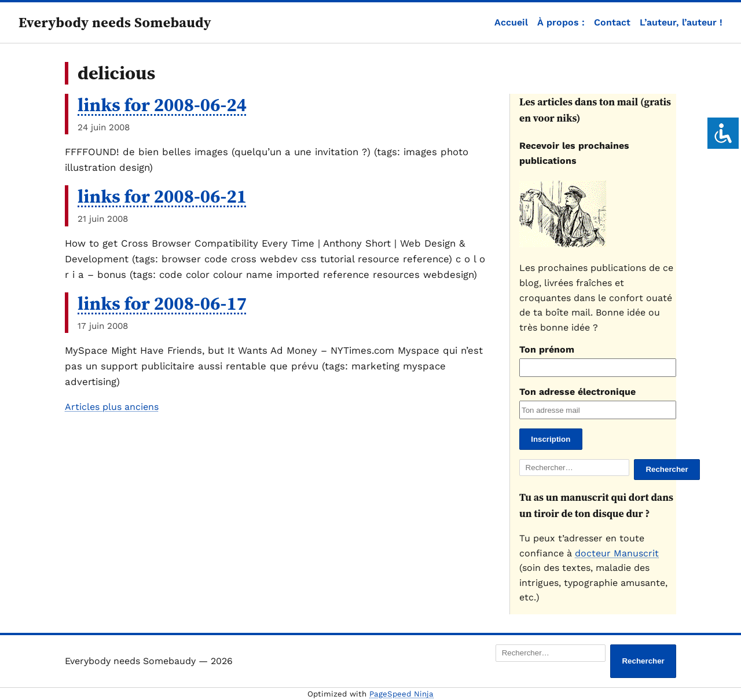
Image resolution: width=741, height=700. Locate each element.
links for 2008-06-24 (162, 105)
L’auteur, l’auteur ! (681, 22)
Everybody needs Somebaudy (115, 22)
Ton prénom (547, 349)
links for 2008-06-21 (162, 196)
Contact (612, 22)
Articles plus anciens (112, 407)
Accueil (511, 22)
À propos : (561, 22)
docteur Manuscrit (617, 553)
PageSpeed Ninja (401, 694)
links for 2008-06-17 (162, 303)
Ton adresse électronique (577, 392)
